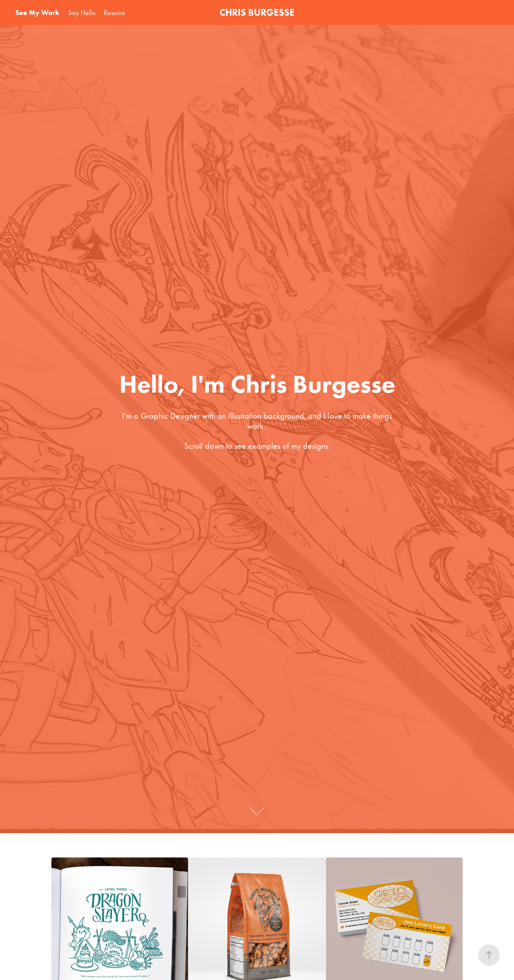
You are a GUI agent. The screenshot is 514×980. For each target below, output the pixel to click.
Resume (115, 13)
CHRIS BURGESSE (257, 12)
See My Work (37, 13)
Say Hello (82, 13)
